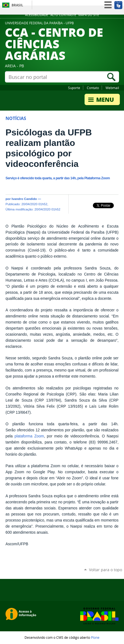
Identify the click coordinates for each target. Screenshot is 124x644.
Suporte (74, 88)
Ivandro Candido (24, 199)
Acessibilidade (37, 15)
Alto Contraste (63, 15)
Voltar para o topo (106, 570)
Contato (93, 88)
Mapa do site (89, 15)
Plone (95, 637)
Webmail (112, 88)
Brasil (17, 5)
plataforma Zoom (29, 436)
